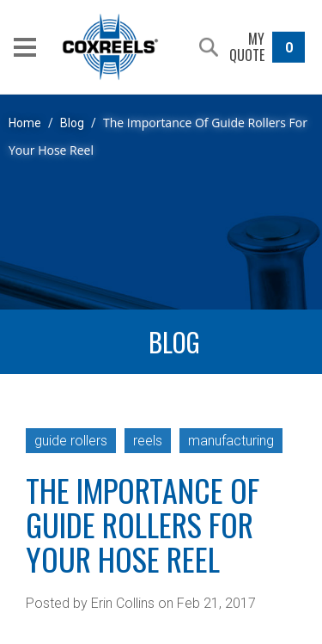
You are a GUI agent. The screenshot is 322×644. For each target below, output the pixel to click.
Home (25, 123)
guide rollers (71, 441)
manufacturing (231, 441)
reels (148, 441)
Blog (72, 123)
